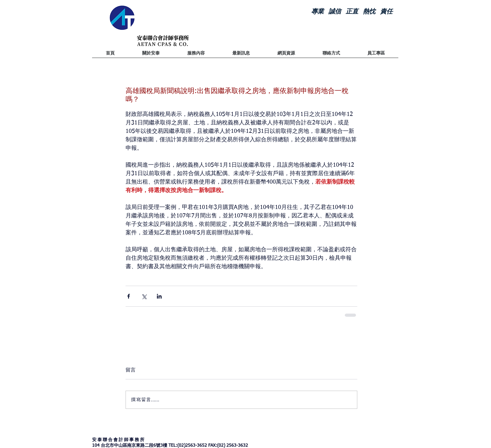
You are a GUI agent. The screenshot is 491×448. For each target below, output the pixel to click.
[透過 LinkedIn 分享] (159, 296)
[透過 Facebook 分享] (129, 296)
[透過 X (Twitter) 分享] (144, 296)
